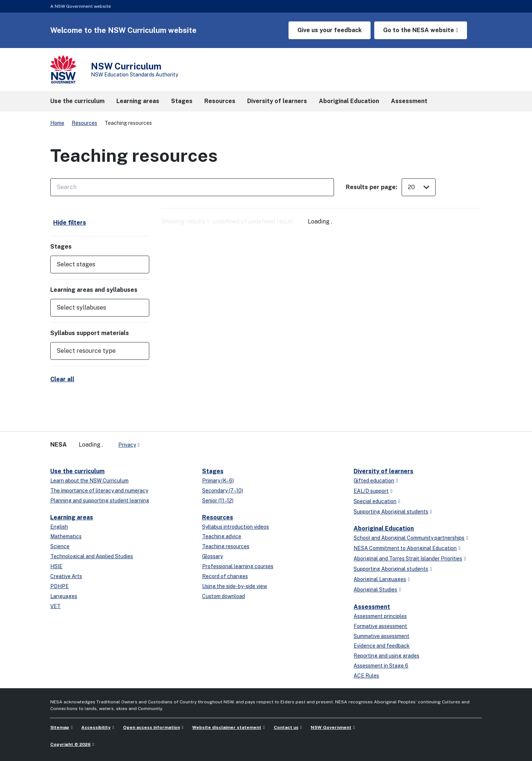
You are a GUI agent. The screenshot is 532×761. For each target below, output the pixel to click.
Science (60, 546)
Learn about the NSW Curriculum (89, 481)
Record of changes (225, 576)
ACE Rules (366, 676)
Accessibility (96, 727)
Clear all (62, 379)
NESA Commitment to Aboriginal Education (405, 548)
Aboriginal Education (384, 528)
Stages (213, 471)
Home (57, 123)
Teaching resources (226, 546)
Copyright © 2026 (70, 744)
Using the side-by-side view (235, 586)
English (59, 527)
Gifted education (374, 481)
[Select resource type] (95, 351)
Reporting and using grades (386, 656)
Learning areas (72, 517)
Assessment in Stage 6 (381, 666)
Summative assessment (381, 636)
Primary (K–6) (218, 481)
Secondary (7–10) (223, 491)
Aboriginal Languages (380, 579)
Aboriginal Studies (375, 590)
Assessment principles (380, 616)
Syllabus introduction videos (236, 527)
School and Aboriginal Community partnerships (409, 538)
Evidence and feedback (382, 646)
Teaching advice (222, 536)
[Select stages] (95, 265)
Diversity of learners (383, 471)
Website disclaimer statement (227, 727)
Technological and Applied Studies (92, 556)
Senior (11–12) (218, 501)
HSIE (56, 566)
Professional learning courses (238, 566)
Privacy (127, 445)
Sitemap (60, 727)
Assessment (372, 607)
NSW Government (331, 727)
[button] (100, 265)
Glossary (212, 556)
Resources (84, 123)
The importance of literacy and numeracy (99, 491)
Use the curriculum (77, 471)
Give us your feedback (330, 30)
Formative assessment (380, 626)
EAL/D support (371, 491)
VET (55, 606)
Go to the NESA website (419, 30)
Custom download (224, 596)
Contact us (286, 727)
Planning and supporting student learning (100, 501)
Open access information (151, 727)
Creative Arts (66, 576)
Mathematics (66, 536)
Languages (64, 596)
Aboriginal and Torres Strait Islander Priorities (408, 559)
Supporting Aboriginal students (391, 512)
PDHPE (59, 586)
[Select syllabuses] (95, 308)
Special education (375, 501)
